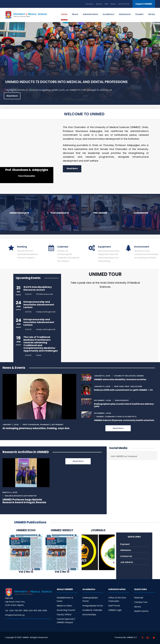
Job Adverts (127, 562)
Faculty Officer (64, 615)
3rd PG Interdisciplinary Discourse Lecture (38, 288)
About (75, 14)
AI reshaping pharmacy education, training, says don (36, 428)
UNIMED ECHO (26, 530)
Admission (126, 550)
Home (64, 14)
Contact (89, 4)
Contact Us (126, 556)
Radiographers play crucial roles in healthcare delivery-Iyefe (124, 405)
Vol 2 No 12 (26, 572)
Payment (125, 544)
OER (106, 4)
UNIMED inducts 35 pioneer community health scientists (124, 420)
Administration (90, 14)
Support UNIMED (144, 4)
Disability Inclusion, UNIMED (129, 376)
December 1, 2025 (103, 400)
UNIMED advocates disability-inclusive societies (120, 379)
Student (139, 14)
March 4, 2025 (10, 492)
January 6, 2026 (102, 376)
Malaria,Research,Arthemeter (21, 496)
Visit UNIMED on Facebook (124, 456)
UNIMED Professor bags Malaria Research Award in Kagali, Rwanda (24, 501)
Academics (108, 14)
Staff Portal (124, 4)
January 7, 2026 (11, 425)
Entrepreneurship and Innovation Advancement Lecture (39, 305)
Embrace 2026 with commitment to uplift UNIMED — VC (123, 390)
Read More (12, 96)
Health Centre (141, 611)
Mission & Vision (64, 606)
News (113, 4)
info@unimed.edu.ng (15, 615)
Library (152, 14)
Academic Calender (92, 610)
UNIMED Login (115, 610)
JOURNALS (98, 530)
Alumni (99, 4)
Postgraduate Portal (93, 606)
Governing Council (66, 610)
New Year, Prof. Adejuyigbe (128, 386)
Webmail (139, 598)
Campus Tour (141, 602)
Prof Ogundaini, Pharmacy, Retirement (43, 425)
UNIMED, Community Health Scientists (116, 417)
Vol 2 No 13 (62, 572)
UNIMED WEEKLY (62, 530)
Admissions (125, 14)
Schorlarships (89, 615)
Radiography (122, 400)
